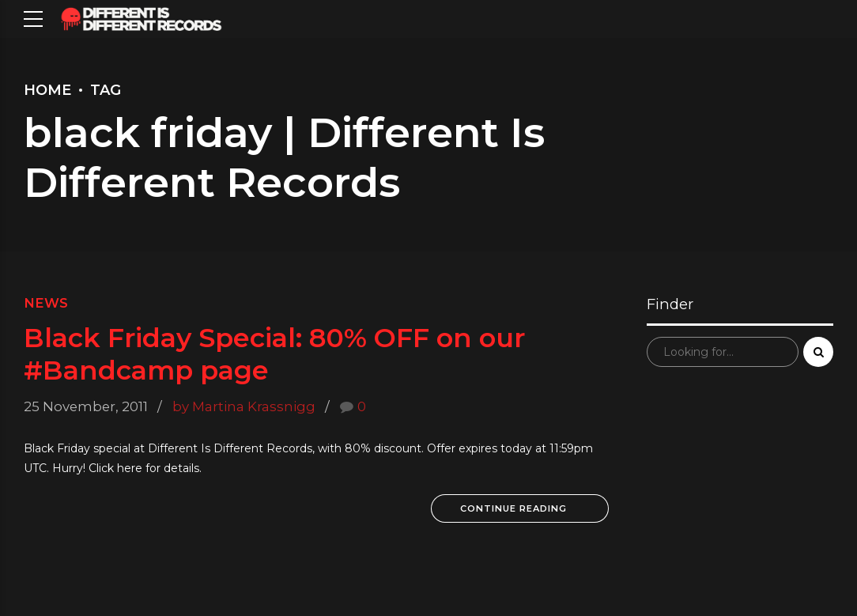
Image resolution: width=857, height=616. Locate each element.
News (46, 303)
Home (47, 90)
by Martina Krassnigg (244, 406)
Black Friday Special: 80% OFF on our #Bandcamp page (274, 353)
